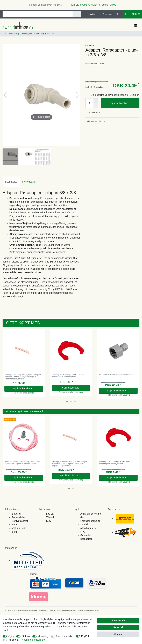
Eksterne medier (65, 636)
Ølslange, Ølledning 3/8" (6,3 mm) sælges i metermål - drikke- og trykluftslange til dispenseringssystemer (23, 377)
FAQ (14, 524)
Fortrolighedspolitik (90, 521)
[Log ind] (90, 14)
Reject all (118, 627)
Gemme (118, 634)
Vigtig (11, 636)
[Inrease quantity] (96, 101)
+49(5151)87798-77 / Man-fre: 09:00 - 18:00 (91, 5)
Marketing (43, 636)
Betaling (16, 514)
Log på (50, 514)
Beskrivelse (11, 182)
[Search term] (38, 14)
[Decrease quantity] (96, 105)
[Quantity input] (89, 103)
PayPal (85, 636)
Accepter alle (118, 620)
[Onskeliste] (119, 14)
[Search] (77, 14)
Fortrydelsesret (20, 521)
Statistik (26, 636)
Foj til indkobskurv (123, 103)
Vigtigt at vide (19, 528)
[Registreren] (106, 14)
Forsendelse (19, 517)
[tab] (11, 182)
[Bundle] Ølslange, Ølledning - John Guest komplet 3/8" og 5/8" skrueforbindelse (22, 463)
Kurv (49, 521)
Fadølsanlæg (13, 34)
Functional (14, 640)
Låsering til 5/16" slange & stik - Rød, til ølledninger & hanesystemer (116, 463)
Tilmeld (50, 517)
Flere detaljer (29, 182)
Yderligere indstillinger (34, 640)
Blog (14, 532)
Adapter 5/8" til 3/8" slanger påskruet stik (116, 375)
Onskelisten (93, 113)
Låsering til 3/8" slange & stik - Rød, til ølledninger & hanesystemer (68, 376)
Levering (105, 121)
